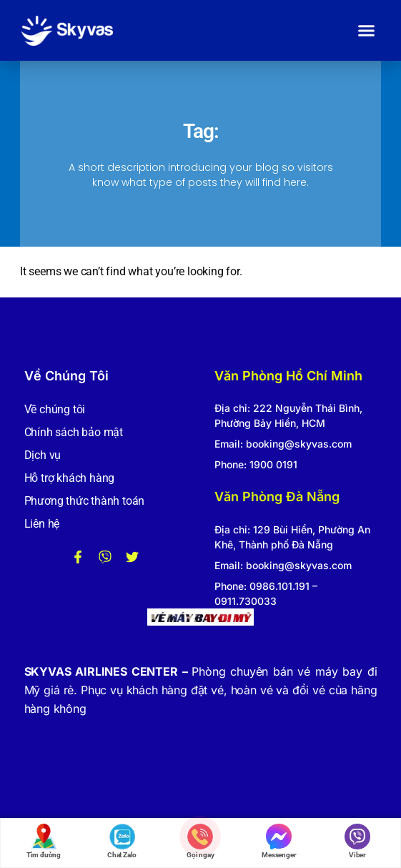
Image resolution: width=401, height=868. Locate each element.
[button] (367, 31)
